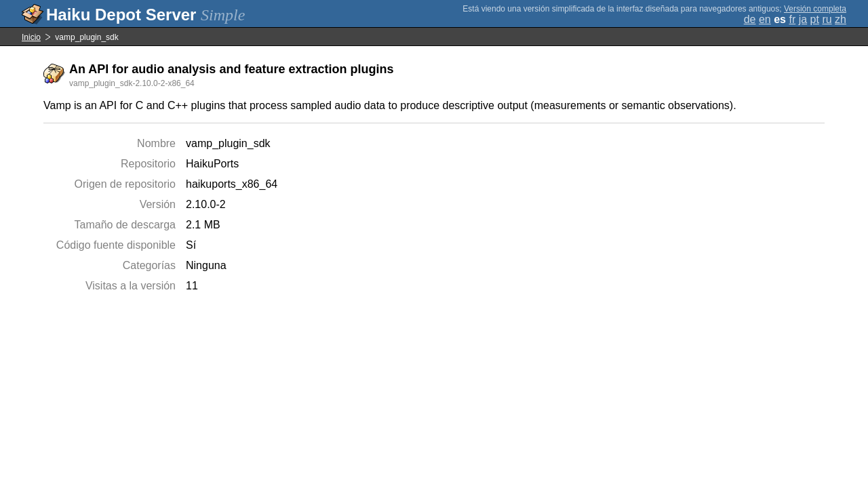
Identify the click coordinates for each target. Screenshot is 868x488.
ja (803, 19)
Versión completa (815, 9)
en (765, 19)
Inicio (31, 37)
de (750, 19)
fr (792, 19)
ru (827, 19)
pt (815, 19)
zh (841, 19)
